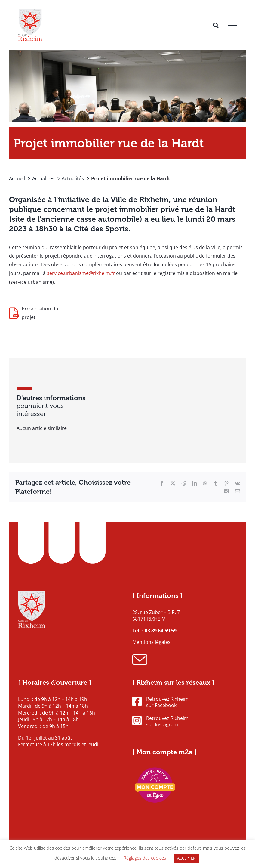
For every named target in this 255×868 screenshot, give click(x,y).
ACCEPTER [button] (186, 858)
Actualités (43, 178)
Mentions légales (151, 642)
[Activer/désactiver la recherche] (216, 25)
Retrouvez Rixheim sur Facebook (160, 702)
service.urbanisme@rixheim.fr (81, 273)
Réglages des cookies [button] (145, 858)
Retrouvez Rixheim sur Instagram (160, 721)
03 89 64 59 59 (161, 631)
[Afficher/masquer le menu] (232, 26)
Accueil (17, 178)
